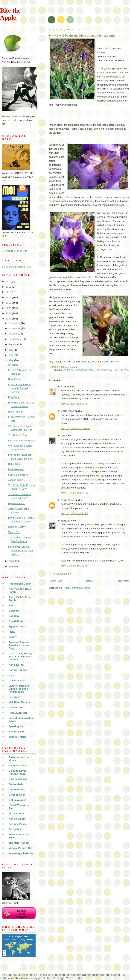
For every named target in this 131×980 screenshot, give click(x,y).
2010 (9, 303)
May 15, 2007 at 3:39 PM (75, 493)
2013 (9, 287)
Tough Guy (14, 532)
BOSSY (65, 387)
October (14, 334)
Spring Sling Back (18, 475)
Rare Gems (14, 379)
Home (89, 581)
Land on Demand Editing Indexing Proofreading (19, 689)
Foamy (13, 637)
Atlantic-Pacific (18, 765)
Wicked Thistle (17, 737)
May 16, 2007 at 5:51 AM (75, 566)
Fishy (12, 632)
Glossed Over (17, 795)
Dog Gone (14, 397)
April (12, 561)
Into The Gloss (17, 814)
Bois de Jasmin (18, 779)
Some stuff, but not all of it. (17, 267)
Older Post (123, 581)
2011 (9, 297)
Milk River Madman (20, 702)
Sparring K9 (16, 726)
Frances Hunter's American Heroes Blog (19, 645)
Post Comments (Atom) (77, 588)
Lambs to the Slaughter (21, 441)
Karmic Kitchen (18, 670)
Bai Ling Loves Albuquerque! (17, 772)
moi (63, 436)
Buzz (12, 605)
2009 (9, 308)
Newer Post (55, 581)
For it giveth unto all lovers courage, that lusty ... (20, 550)
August (13, 344)
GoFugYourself (18, 800)
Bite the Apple (10, 14)
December (15, 323)
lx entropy (15, 697)
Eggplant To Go (18, 626)
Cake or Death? (17, 527)
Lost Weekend (16, 469)
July (11, 350)
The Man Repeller (19, 843)
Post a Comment (62, 574)
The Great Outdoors (100, 370)
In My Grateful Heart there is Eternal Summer (19, 388)
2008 (9, 313)
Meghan (65, 520)
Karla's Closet (17, 819)
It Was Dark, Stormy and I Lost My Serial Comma (20, 656)
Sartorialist (15, 829)
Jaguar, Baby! (16, 480)
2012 (9, 292)
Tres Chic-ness (121, 370)
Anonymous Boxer (20, 584)
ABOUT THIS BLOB (16, 251)
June (12, 355)
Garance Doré (17, 789)
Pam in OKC (16, 708)
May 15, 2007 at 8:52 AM (75, 404)
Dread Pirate (16, 621)
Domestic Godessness (75, 370)
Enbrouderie (16, 784)
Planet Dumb (15, 412)
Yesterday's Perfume (21, 853)
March (13, 566)
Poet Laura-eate (18, 713)
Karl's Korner (16, 665)
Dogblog (14, 616)
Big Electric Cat (17, 503)
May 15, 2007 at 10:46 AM (75, 428)
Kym (11, 675)
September (15, 339)
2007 (9, 319)
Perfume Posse (18, 824)
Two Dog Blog (17, 732)
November (15, 328)
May (12, 360)
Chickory (14, 611)
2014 (9, 281)
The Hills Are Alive (18, 435)
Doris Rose (67, 411)
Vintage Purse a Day (21, 848)
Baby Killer (14, 464)
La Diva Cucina (18, 681)
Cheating (13, 365)
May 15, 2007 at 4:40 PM (75, 513)
